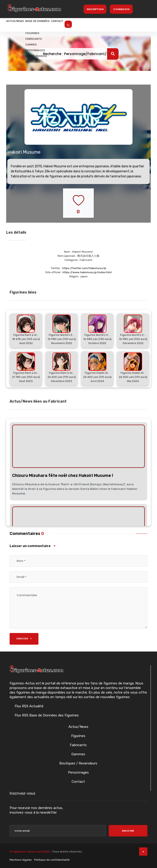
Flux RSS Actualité (29, 706)
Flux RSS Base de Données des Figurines (46, 715)
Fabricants (78, 745)
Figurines (78, 736)
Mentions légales (21, 860)
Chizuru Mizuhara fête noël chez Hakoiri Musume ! (63, 475)
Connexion (121, 9)
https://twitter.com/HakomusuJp (84, 268)
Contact (85, 24)
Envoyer (24, 639)
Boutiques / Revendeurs (78, 763)
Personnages (78, 772)
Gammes (78, 754)
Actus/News (21, 24)
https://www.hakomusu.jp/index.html (87, 272)
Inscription (95, 9)
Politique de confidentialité (52, 860)
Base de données (54, 24)
